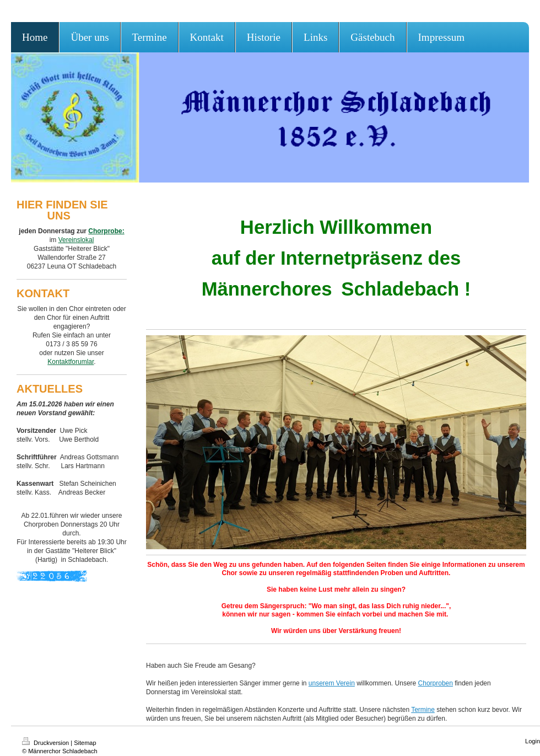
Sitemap (85, 743)
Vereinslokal (76, 240)
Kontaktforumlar (71, 362)
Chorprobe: (106, 231)
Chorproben (436, 683)
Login (533, 741)
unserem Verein (332, 683)
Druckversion (46, 743)
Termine (423, 710)
